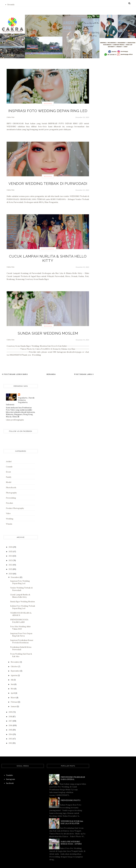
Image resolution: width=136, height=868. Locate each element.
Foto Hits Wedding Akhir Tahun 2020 (20, 618)
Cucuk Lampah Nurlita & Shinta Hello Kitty (48, 253)
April (13, 683)
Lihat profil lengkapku (15, 410)
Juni (13, 674)
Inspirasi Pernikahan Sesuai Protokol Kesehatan (22, 631)
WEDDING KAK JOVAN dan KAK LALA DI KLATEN (72, 812)
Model (9, 472)
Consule (9, 457)
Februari (14, 692)
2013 (11, 729)
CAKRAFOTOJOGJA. (55, 862)
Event (8, 462)
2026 (11, 537)
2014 (11, 724)
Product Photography (15, 498)
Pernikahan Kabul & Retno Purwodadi (21, 638)
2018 (11, 706)
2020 (11, 564)
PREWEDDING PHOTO (71, 790)
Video (8, 504)
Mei (13, 679)
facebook (10, 773)
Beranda (11, 5)
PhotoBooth (11, 477)
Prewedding (11, 488)
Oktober (14, 656)
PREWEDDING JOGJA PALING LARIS (19, 611)
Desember (15, 567)
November (15, 652)
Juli (12, 670)
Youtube (9, 765)
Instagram (10, 769)
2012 (11, 733)
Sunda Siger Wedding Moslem (48, 324)
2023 (11, 550)
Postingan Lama (83, 364)
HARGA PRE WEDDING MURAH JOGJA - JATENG (71, 833)
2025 (11, 541)
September (16, 661)
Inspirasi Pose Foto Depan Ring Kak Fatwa (21, 625)
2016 (11, 715)
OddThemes (108, 862)
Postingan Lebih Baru (15, 364)
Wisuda (9, 514)
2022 (11, 555)
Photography (48, 246)
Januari (14, 696)
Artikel (9, 451)
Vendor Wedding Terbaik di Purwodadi (48, 181)
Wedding (48, 104)
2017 (11, 711)
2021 (11, 559)
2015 (11, 720)
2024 (11, 546)
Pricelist (9, 493)
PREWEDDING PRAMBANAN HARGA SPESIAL (73, 768)
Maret (14, 688)
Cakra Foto (10, 116)
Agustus (14, 665)
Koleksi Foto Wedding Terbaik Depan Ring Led (23, 597)
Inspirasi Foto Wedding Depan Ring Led (48, 110)
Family (9, 467)
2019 (11, 702)
